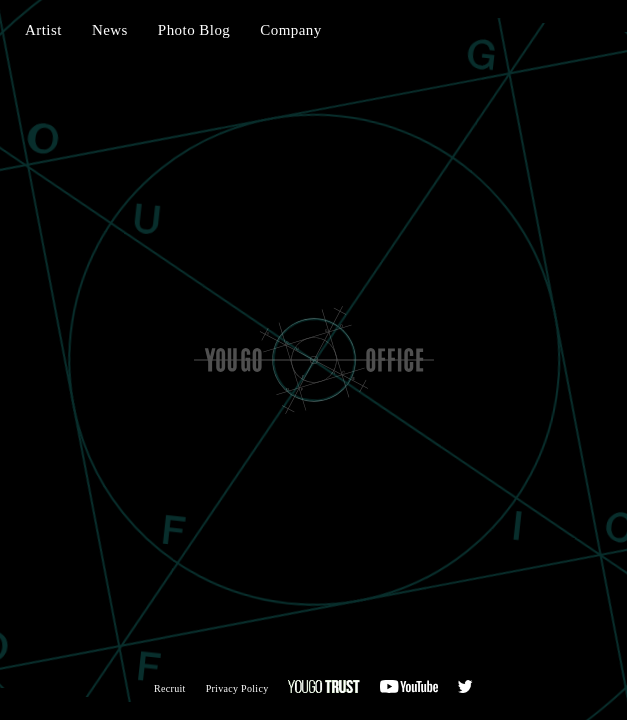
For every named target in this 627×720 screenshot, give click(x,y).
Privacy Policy (237, 688)
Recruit (170, 688)
